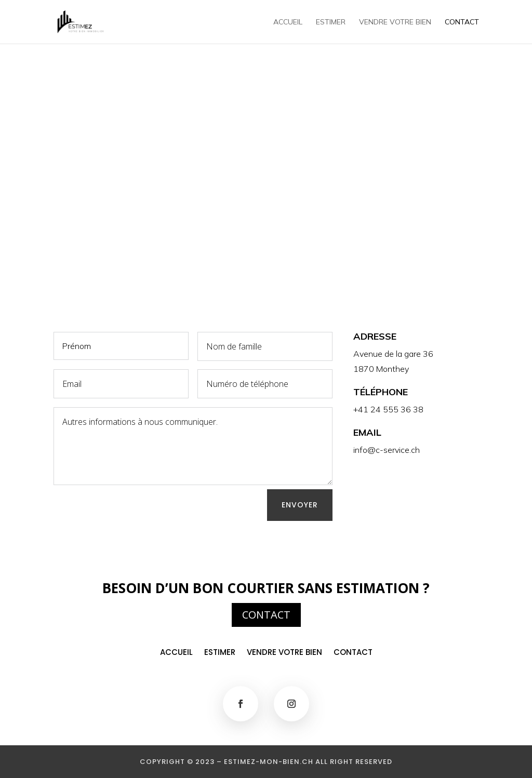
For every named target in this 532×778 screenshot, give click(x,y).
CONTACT (266, 615)
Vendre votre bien (395, 22)
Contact (462, 22)
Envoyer (300, 505)
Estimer (331, 22)
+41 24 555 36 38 (388, 409)
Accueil (288, 22)
